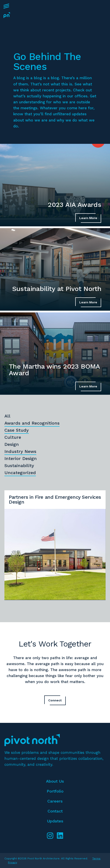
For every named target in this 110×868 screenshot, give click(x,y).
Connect (55, 700)
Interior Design (21, 458)
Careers (55, 801)
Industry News (20, 451)
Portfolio (55, 791)
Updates (55, 821)
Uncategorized (20, 473)
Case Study (17, 430)
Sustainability (19, 466)
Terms (96, 858)
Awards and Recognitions (32, 423)
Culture (13, 437)
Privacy (13, 862)
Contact (55, 811)
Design (12, 444)
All (7, 416)
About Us (55, 781)
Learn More (88, 218)
